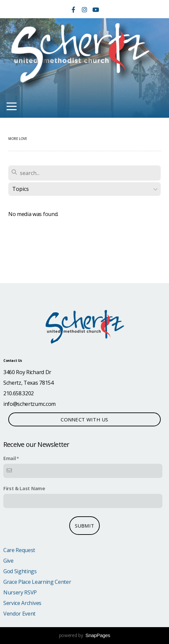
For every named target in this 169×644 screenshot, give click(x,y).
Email (9, 458)
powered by (85, 635)
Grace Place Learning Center (37, 582)
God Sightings (20, 571)
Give (8, 561)
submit (85, 526)
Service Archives (22, 603)
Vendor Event (19, 614)
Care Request (19, 550)
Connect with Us (84, 419)
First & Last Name (24, 488)
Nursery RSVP (20, 592)
